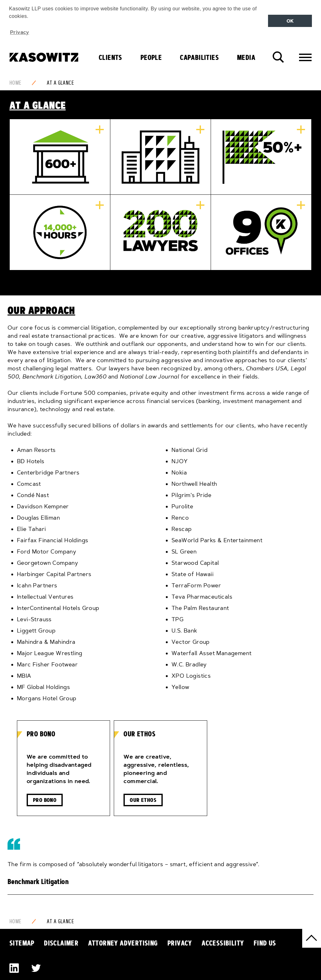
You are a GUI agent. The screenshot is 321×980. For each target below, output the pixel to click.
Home (16, 83)
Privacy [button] (20, 32)
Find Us (265, 943)
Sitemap (22, 943)
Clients (111, 57)
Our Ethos (143, 800)
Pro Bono (45, 800)
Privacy (180, 943)
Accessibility (223, 943)
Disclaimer (61, 943)
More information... (100, 130)
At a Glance (60, 83)
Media (246, 57)
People (151, 57)
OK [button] (290, 21)
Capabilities (199, 57)
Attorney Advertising (123, 943)
